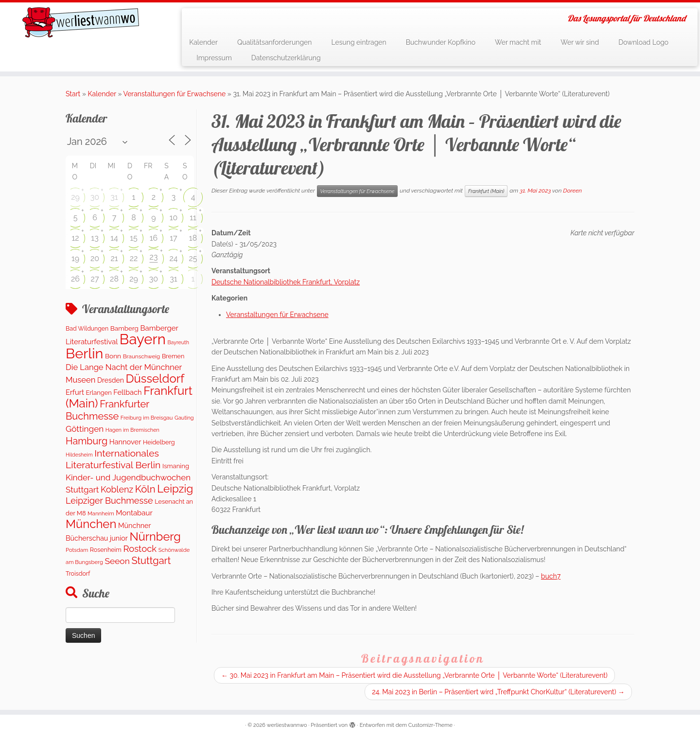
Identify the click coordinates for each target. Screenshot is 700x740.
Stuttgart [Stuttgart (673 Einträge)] (151, 561)
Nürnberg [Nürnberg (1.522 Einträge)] (155, 537)
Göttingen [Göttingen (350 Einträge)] (85, 429)
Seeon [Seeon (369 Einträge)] (117, 561)
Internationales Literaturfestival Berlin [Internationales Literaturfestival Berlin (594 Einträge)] (113, 459)
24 (173, 258)
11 (193, 218)
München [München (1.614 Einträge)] (91, 524)
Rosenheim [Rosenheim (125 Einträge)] (106, 550)
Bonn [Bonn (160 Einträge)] (113, 356)
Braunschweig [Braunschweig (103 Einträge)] (142, 356)
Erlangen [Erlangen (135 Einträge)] (99, 393)
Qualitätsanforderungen (275, 42)
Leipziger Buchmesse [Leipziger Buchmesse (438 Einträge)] (109, 501)
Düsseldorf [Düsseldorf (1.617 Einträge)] (155, 379)
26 (75, 279)
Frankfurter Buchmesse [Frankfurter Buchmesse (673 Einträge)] (107, 410)
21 (114, 258)
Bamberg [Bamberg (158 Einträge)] (124, 328)
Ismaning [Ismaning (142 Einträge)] (176, 466)
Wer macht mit (518, 42)
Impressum (214, 58)
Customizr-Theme (430, 725)
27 (95, 279)
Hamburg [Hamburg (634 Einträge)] (87, 441)
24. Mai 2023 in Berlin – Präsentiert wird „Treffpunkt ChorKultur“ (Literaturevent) (498, 692)
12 (75, 238)
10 (174, 218)
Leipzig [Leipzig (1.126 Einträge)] (175, 489)
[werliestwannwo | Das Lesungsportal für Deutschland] (81, 22)
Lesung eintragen (359, 42)
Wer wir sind (580, 42)
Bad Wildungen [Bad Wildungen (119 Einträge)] (87, 328)
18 (193, 238)
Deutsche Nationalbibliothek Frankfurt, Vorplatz (286, 282)
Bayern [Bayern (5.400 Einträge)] (143, 339)
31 (114, 197)
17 (173, 238)
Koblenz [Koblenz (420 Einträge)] (117, 489)
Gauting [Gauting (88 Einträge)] (184, 418)
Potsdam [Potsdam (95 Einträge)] (77, 550)
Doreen (572, 191)
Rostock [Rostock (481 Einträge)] (140, 549)
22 (134, 258)
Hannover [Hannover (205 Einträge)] (125, 442)
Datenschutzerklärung (286, 58)
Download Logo (643, 42)
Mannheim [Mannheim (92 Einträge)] (101, 513)
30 (95, 197)
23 (154, 257)
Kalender (203, 42)
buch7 (551, 576)
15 (134, 238)
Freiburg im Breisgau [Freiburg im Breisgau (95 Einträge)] (147, 418)
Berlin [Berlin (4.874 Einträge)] (84, 353)
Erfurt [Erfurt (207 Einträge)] (75, 392)
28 (114, 279)
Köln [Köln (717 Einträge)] (145, 489)
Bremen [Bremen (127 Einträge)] (173, 356)
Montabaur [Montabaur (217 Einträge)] (134, 513)
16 (154, 238)
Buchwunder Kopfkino (441, 42)
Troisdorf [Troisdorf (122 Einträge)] (78, 573)
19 (75, 258)
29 (75, 197)
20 (95, 258)
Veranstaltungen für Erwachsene (175, 94)
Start (73, 94)
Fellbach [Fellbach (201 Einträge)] (127, 392)
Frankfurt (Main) (486, 191)
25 (193, 258)
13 (95, 238)
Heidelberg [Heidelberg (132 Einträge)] (159, 442)
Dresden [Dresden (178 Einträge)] (111, 380)
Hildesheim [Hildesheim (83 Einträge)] (79, 455)
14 (114, 238)
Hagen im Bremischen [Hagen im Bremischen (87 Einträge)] (132, 430)
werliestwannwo (287, 725)
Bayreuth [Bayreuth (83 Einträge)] (178, 342)
